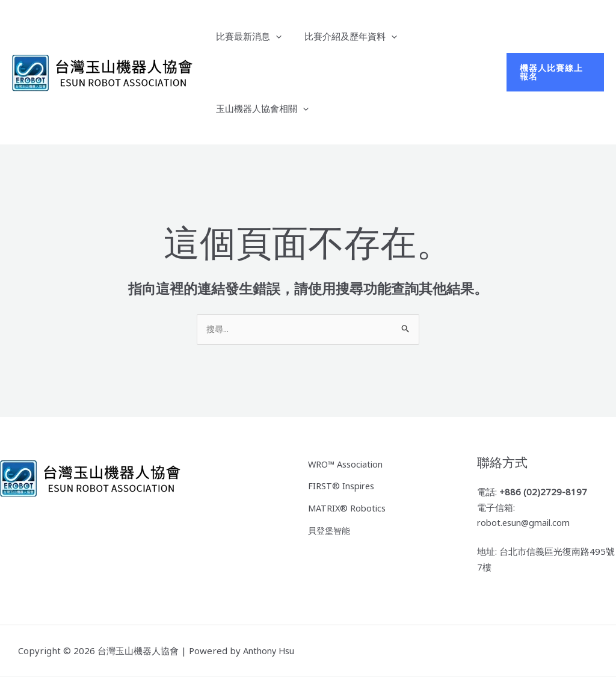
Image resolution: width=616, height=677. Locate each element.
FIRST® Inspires (343, 485)
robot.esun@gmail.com (526, 523)
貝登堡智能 (331, 528)
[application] (273, 36)
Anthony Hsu (270, 651)
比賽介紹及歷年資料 (343, 36)
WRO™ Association (347, 464)
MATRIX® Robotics (348, 507)
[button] (553, 72)
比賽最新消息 (246, 36)
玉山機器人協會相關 (260, 108)
